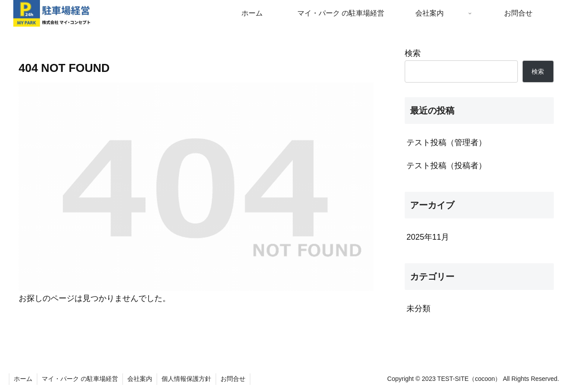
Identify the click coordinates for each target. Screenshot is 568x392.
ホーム (23, 379)
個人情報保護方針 (186, 379)
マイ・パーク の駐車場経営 (80, 379)
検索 (413, 53)
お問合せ (233, 379)
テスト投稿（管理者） (446, 143)
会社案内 (140, 379)
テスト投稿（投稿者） (446, 166)
